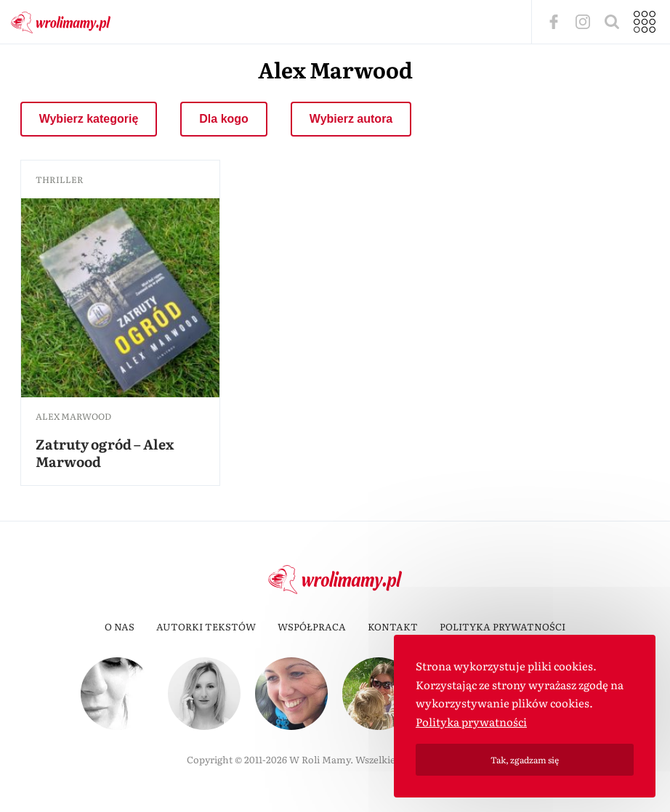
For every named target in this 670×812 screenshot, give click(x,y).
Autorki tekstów (206, 626)
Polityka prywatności (502, 626)
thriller (60, 179)
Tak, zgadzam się (525, 760)
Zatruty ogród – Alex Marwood (105, 453)
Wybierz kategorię (89, 119)
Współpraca (312, 626)
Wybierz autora (351, 119)
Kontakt (393, 626)
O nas (120, 626)
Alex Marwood (73, 416)
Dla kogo (224, 119)
